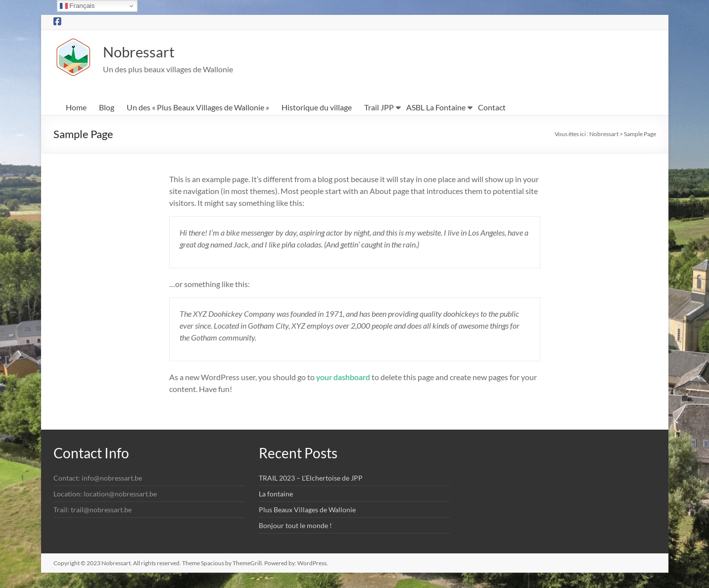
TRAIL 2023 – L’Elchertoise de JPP (311, 478)
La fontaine (276, 494)
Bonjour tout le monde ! (295, 526)
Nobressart (147, 51)
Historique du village (317, 108)
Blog (107, 108)
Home (76, 108)
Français (77, 6)
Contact (492, 108)
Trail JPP (379, 108)
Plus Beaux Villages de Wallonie (307, 510)
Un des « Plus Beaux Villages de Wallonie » (198, 108)
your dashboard (343, 377)
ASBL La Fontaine (436, 108)
